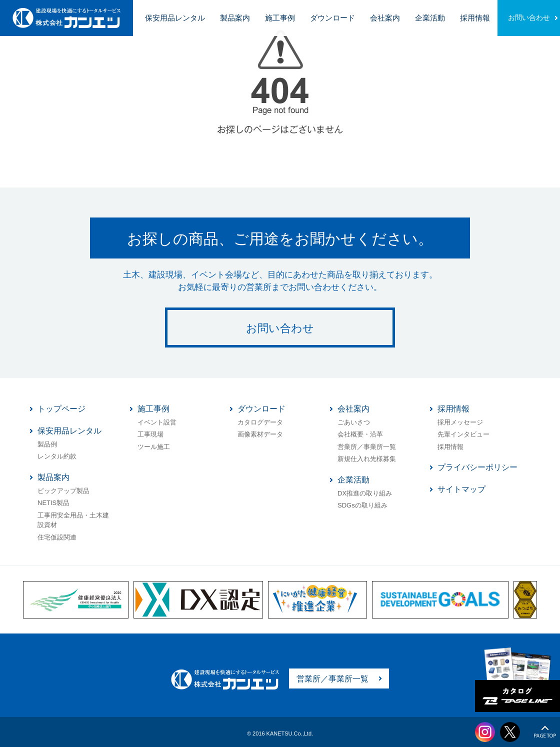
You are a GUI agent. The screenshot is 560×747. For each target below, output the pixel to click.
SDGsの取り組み (362, 505)
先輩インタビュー (463, 434)
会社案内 (385, 18)
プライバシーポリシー (477, 467)
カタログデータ (260, 422)
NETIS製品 (53, 503)
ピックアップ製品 (63, 491)
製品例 (47, 444)
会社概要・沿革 (360, 434)
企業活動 (430, 18)
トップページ (61, 409)
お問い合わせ (529, 17)
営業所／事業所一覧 (367, 447)
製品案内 (235, 18)
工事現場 (150, 434)
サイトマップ (461, 489)
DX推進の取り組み (365, 493)
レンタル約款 (57, 456)
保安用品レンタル (175, 18)
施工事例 (280, 18)
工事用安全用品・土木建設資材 (73, 520)
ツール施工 (154, 447)
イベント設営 (157, 422)
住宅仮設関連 (57, 537)
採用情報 (475, 18)
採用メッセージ (460, 422)
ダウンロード (332, 18)
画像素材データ (260, 434)
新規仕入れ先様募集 (367, 459)
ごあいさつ (354, 422)
